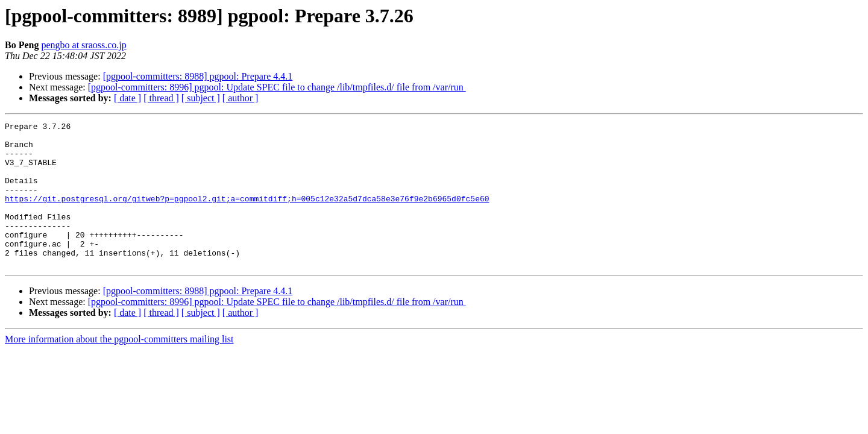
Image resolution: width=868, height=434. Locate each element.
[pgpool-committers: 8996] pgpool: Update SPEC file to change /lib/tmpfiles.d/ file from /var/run (277, 87)
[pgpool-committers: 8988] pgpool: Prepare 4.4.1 (198, 76)
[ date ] (127, 98)
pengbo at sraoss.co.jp (83, 45)
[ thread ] (161, 98)
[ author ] (241, 98)
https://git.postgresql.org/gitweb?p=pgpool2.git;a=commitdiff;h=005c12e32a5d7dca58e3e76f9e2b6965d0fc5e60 (247, 215)
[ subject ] (201, 98)
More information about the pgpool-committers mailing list (119, 368)
